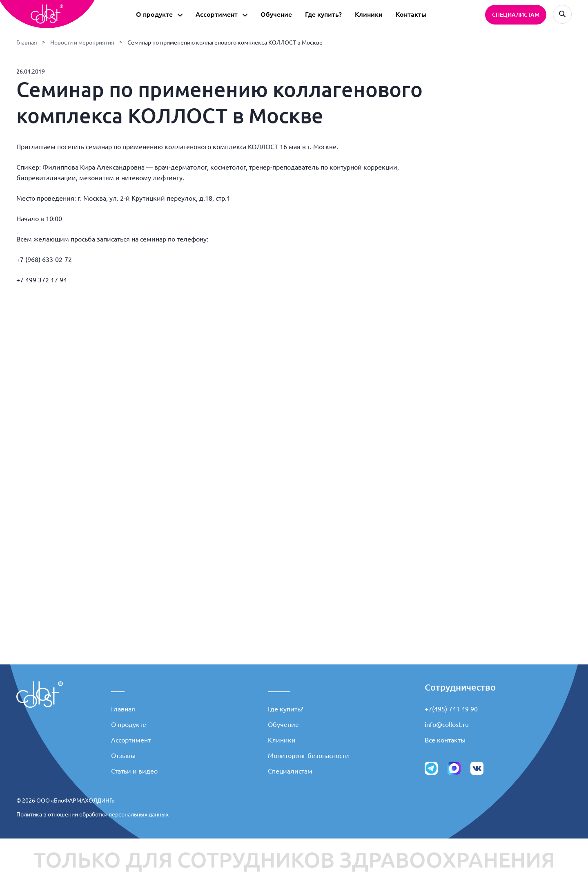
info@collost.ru (447, 724)
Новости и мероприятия (82, 42)
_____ (279, 687)
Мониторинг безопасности (308, 756)
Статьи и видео (134, 771)
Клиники (369, 14)
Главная (27, 42)
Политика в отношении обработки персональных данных (92, 814)
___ (118, 687)
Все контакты (445, 740)
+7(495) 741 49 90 (451, 709)
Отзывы (123, 756)
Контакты (411, 14)
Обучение (276, 14)
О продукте (129, 724)
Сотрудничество (460, 687)
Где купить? (323, 14)
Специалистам (290, 771)
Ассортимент (131, 740)
